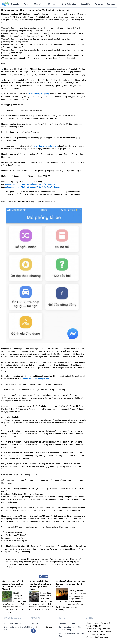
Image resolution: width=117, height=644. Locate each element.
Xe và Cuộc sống (69, 4)
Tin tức (27, 4)
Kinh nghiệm (85, 4)
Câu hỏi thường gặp (67, 623)
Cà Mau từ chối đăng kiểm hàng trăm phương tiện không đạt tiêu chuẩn (40, 585)
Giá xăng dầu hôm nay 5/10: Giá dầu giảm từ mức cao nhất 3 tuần (70, 584)
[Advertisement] (103, 42)
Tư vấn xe (99, 4)
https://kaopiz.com (101, 637)
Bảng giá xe (39, 4)
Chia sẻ (44, 576)
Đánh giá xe (53, 4)
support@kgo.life (98, 634)
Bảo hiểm (111, 4)
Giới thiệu (35, 623)
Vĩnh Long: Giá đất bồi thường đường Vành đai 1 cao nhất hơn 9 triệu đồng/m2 (14, 585)
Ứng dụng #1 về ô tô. (12, 623)
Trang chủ (15, 4)
